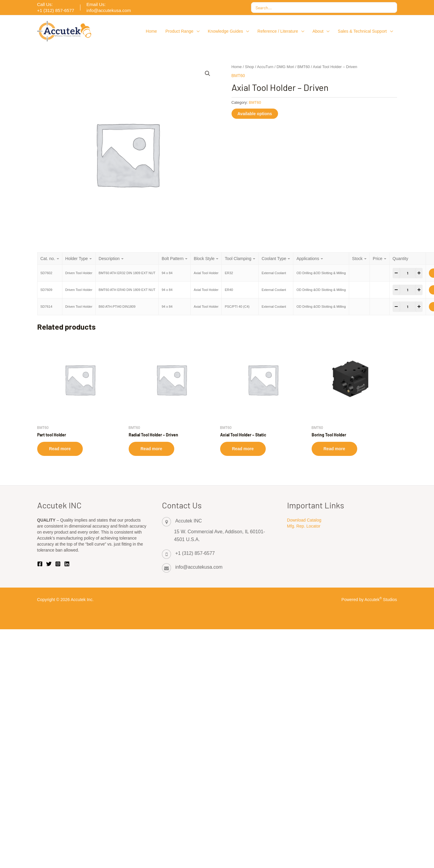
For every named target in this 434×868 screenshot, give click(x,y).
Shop (250, 67)
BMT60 (304, 67)
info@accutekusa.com (199, 567)
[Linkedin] (67, 564)
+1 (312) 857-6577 (195, 553)
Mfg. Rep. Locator (304, 526)
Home (237, 67)
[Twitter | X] (49, 564)
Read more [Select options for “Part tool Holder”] (60, 449)
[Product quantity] (408, 273)
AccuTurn (265, 67)
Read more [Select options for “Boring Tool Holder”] (334, 449)
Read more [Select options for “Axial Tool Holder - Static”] (243, 449)
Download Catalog (304, 520)
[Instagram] (58, 564)
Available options (255, 114)
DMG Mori (285, 67)
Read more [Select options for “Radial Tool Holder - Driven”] (151, 449)
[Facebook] (40, 564)
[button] (196, 31)
